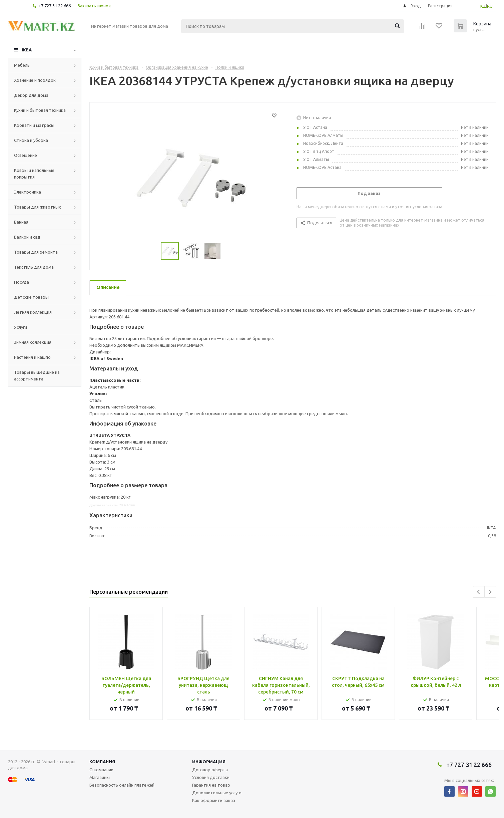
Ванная (21, 222)
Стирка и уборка (31, 140)
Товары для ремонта (36, 252)
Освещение (26, 155)
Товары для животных (38, 207)
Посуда (22, 282)
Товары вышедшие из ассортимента (37, 375)
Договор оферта (210, 770)
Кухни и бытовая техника (40, 110)
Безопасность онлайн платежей (122, 785)
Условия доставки (211, 777)
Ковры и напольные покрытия (34, 174)
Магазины (100, 777)
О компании (101, 770)
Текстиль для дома (34, 267)
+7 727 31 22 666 (55, 6)
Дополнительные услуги (217, 793)
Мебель (22, 65)
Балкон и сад (27, 237)
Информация (209, 762)
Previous (479, 592)
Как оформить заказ (214, 800)
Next (490, 592)
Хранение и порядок (35, 80)
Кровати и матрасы (34, 125)
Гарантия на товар (211, 785)
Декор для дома (31, 95)
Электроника (28, 192)
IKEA (27, 50)
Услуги (21, 327)
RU (490, 6)
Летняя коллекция (33, 312)
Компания (102, 762)
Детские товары (31, 297)
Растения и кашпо (32, 357)
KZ (483, 6)
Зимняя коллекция (33, 342)
